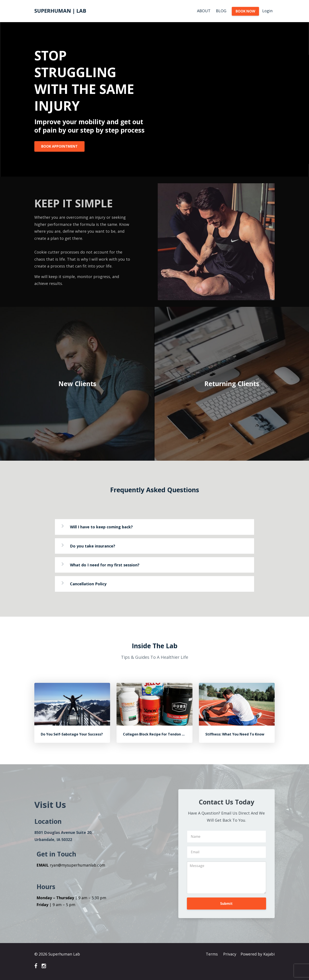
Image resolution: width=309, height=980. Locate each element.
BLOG (221, 11)
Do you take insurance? (93, 546)
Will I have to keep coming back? (101, 527)
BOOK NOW (245, 11)
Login (267, 11)
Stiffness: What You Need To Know (235, 734)
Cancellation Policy (88, 584)
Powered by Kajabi (258, 954)
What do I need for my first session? (105, 565)
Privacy (230, 954)
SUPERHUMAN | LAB (60, 11)
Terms (212, 954)
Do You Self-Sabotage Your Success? (72, 734)
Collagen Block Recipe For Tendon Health (158, 734)
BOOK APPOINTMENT (59, 146)
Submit (226, 904)
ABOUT (204, 11)
